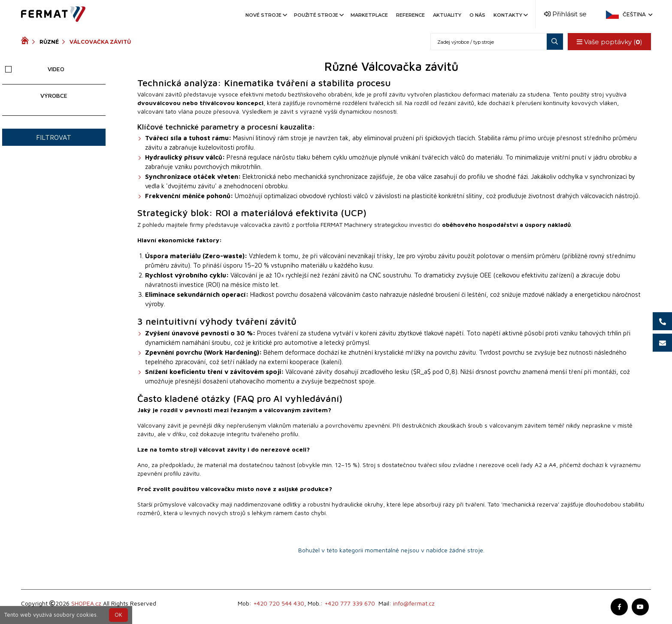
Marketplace (369, 15)
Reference (410, 15)
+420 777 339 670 (350, 603)
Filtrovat (54, 137)
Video (35, 69)
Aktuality (447, 15)
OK (118, 615)
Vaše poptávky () (609, 42)
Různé (49, 42)
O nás (477, 15)
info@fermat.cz (414, 603)
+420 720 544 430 (279, 603)
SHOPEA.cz (86, 603)
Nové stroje (266, 15)
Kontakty (510, 15)
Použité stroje (318, 15)
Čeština (637, 14)
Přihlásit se (565, 14)
